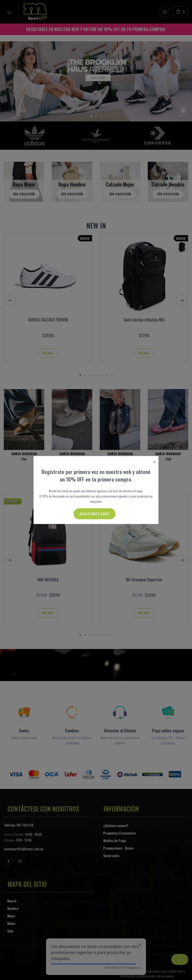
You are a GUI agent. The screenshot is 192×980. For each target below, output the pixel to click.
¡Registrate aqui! (95, 514)
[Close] (154, 462)
